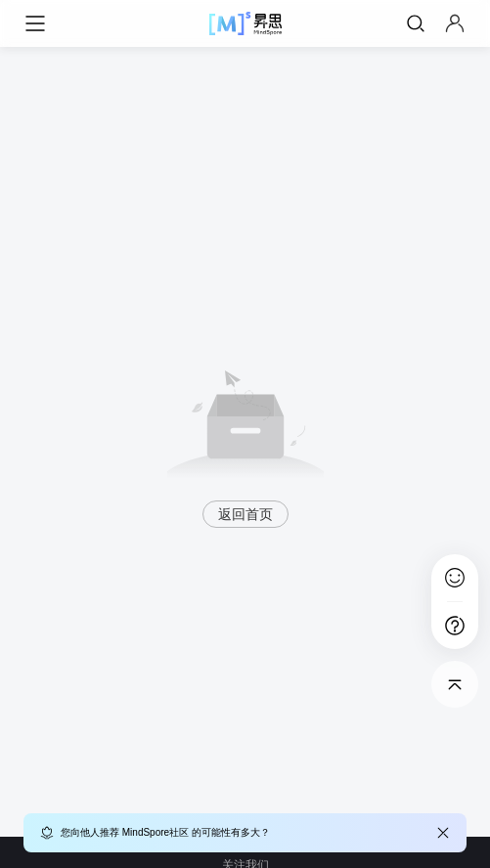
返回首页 (245, 514)
